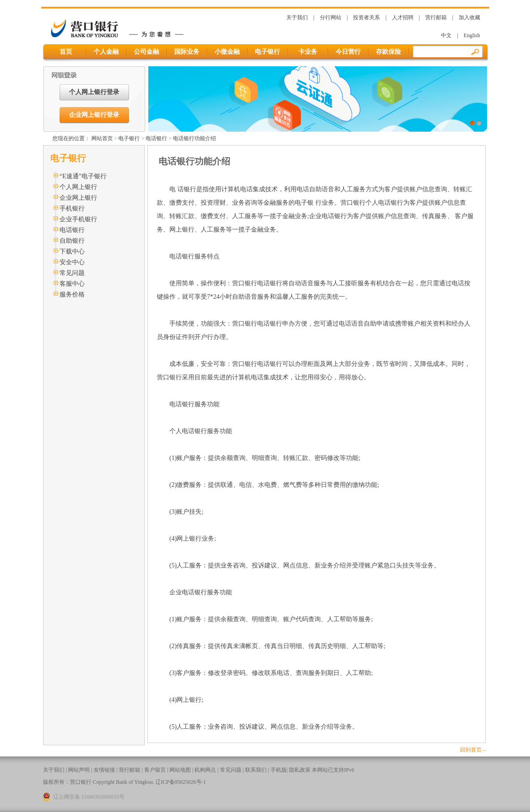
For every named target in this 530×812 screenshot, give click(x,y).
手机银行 (72, 208)
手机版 (279, 770)
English (472, 35)
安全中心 (72, 262)
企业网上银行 (78, 198)
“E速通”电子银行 (83, 176)
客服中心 (72, 284)
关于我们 (297, 17)
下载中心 (72, 251)
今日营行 (348, 52)
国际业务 (187, 52)
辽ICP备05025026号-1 (181, 782)
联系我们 (256, 770)
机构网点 (205, 770)
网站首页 (102, 138)
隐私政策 (300, 770)
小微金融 (227, 52)
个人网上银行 (78, 187)
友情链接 (104, 770)
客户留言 (155, 770)
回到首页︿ (474, 750)
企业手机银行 (78, 219)
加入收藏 (470, 17)
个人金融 (106, 52)
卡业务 (308, 52)
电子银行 (267, 52)
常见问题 (72, 273)
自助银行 (72, 241)
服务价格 (72, 294)
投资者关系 (366, 17)
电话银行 (156, 138)
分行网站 (331, 17)
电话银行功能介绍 (194, 138)
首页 (66, 52)
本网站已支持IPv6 (333, 770)
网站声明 (79, 770)
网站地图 (180, 770)
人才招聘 (403, 17)
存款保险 (388, 52)
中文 (446, 35)
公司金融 (147, 52)
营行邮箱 (436, 17)
